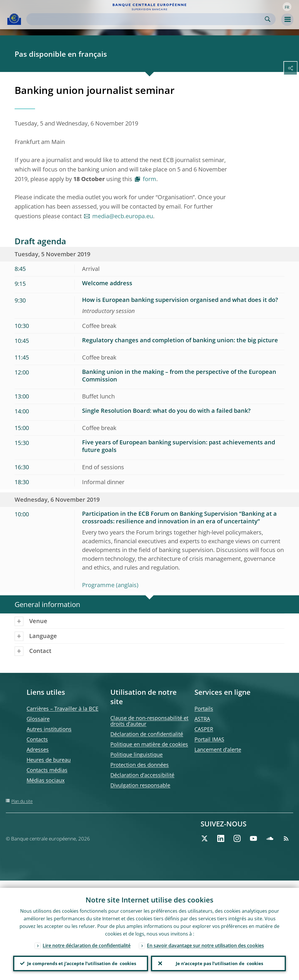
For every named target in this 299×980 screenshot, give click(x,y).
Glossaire (38, 719)
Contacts (37, 739)
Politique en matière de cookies (149, 744)
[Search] (146, 19)
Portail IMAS (209, 739)
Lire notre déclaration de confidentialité (87, 938)
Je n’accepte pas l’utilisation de (218, 960)
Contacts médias (47, 770)
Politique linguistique (137, 754)
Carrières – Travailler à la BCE (62, 709)
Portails (204, 709)
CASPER (204, 729)
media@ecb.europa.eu (123, 216)
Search (268, 19)
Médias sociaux (46, 780)
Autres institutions (49, 729)
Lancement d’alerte (218, 749)
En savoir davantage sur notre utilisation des (205, 938)
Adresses (38, 749)
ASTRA (202, 719)
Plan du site (22, 801)
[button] (287, 7)
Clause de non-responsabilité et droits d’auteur (149, 721)
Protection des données (140, 765)
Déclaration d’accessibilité (142, 775)
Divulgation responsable (140, 785)
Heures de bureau (49, 760)
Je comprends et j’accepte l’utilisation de (81, 960)
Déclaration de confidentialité (147, 734)
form (149, 179)
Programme (98, 585)
